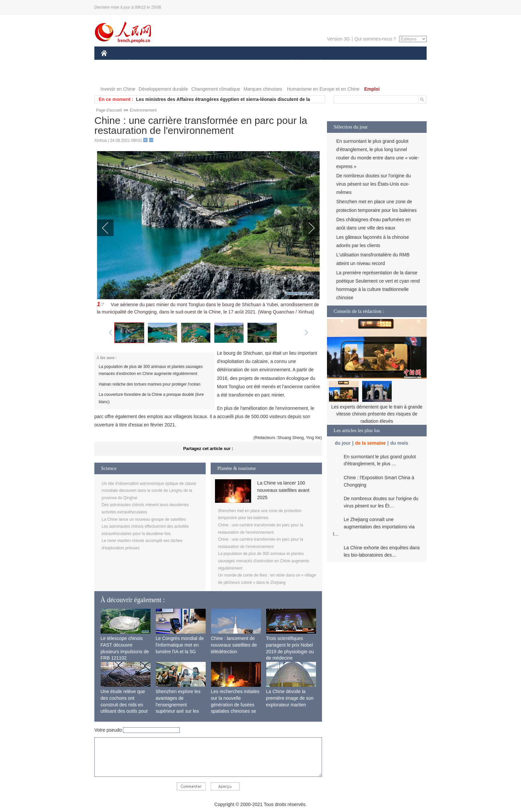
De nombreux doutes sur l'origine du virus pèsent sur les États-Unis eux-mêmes (373, 184)
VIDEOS (141, 76)
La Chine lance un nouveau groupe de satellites (144, 519)
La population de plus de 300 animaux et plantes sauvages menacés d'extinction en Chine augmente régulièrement (151, 370)
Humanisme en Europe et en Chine (323, 89)
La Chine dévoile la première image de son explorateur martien (290, 698)
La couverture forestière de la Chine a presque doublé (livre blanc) (151, 398)
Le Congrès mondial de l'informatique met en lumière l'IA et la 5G (180, 645)
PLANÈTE (317, 63)
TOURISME (372, 63)
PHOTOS (115, 76)
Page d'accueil (109, 110)
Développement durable (163, 89)
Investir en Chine (118, 89)
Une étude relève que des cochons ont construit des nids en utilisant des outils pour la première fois (124, 704)
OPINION (404, 63)
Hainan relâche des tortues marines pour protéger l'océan (150, 384)
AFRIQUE (200, 63)
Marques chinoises (263, 89)
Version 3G (338, 39)
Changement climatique (216, 89)
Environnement (143, 110)
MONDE (172, 63)
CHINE (112, 63)
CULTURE (259, 63)
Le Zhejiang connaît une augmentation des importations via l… (374, 527)
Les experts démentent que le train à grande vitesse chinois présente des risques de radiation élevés (377, 414)
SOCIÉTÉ (288, 63)
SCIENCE (229, 63)
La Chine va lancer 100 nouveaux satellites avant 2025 (283, 490)
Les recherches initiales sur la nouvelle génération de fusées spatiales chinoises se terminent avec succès (235, 704)
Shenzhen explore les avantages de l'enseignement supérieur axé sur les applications (178, 704)
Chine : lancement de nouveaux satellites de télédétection (234, 645)
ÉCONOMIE (141, 63)
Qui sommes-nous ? (375, 39)
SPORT (344, 63)
